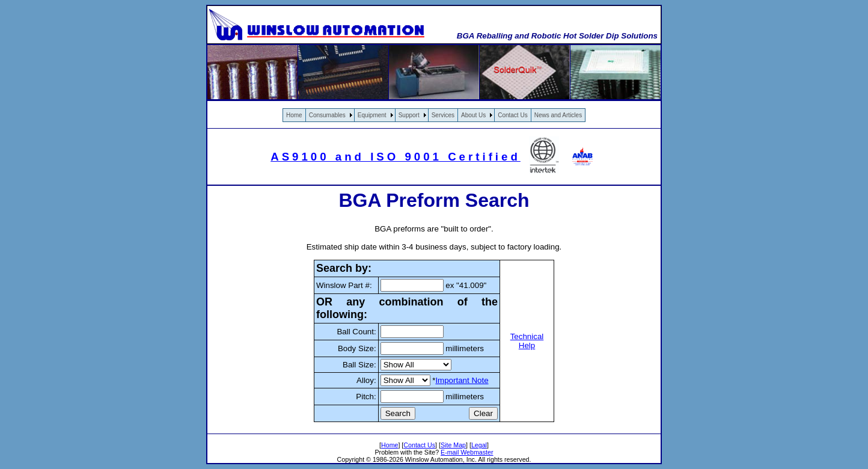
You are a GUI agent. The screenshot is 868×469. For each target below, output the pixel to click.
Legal (479, 445)
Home (294, 115)
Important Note (462, 380)
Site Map (453, 445)
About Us (473, 115)
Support (409, 115)
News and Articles (558, 115)
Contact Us (512, 115)
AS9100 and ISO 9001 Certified (396, 157)
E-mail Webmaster (467, 452)
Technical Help (527, 341)
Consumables (327, 115)
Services (443, 115)
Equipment (372, 115)
